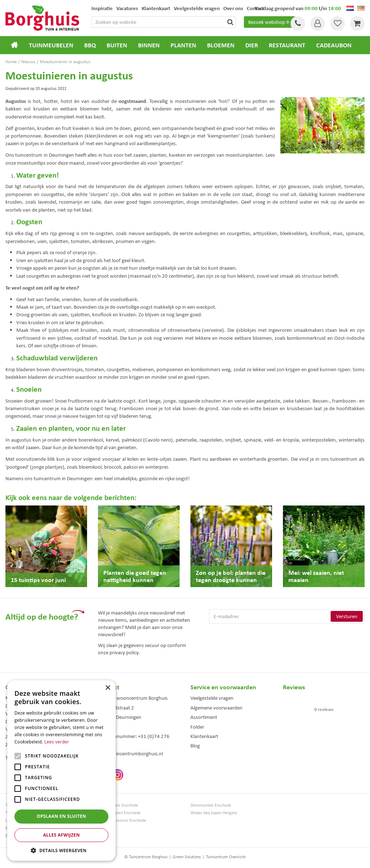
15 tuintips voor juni (38, 580)
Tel (298, 23)
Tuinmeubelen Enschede (119, 813)
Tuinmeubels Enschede (118, 805)
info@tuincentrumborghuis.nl (130, 754)
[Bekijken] (357, 23)
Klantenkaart (204, 736)
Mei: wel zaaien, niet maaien (316, 576)
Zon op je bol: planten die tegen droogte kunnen (231, 576)
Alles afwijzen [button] (61, 835)
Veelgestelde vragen (212, 698)
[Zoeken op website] (164, 22)
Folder (197, 727)
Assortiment (204, 717)
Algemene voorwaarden (216, 708)
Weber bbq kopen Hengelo (214, 813)
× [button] (107, 688)
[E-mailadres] (287, 616)
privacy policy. (125, 652)
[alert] (61, 771)
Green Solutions (187, 857)
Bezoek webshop (270, 22)
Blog (195, 746)
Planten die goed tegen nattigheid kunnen (135, 576)
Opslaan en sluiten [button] (62, 816)
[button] (61, 850)
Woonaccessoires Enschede (122, 821)
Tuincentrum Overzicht (226, 857)
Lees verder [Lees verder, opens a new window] (57, 742)
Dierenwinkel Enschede (211, 805)
